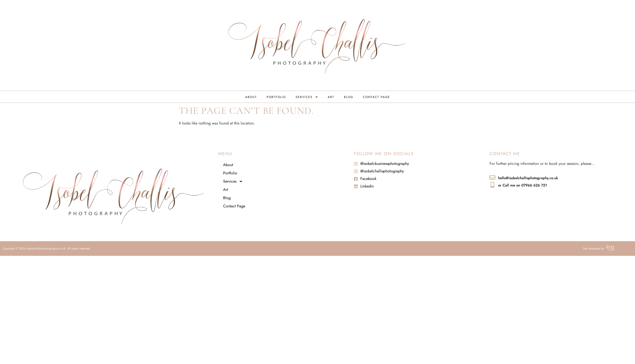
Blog (349, 97)
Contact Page (376, 97)
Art (331, 97)
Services (307, 97)
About (251, 97)
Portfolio (276, 97)
